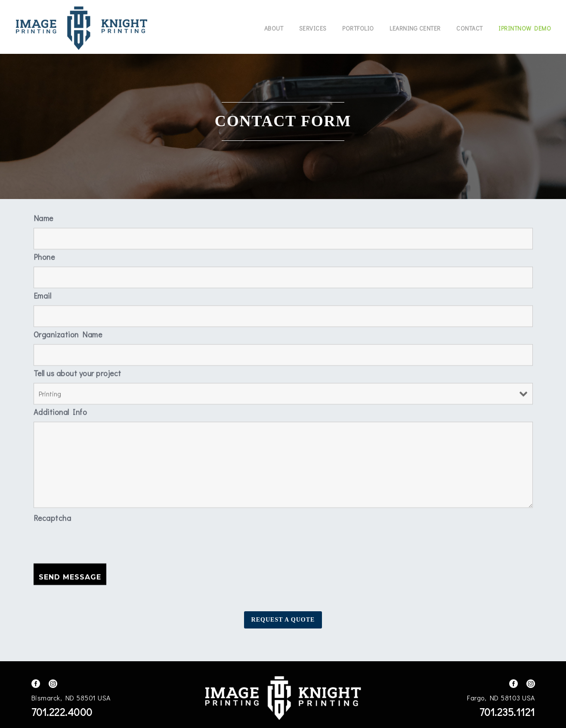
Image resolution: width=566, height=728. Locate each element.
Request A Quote (283, 620)
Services (313, 28)
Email (43, 293)
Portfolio (358, 28)
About (274, 28)
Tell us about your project (77, 371)
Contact (470, 28)
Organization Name (68, 332)
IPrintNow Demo (525, 28)
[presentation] (99, 542)
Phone (44, 255)
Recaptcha (53, 516)
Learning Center (415, 28)
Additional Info (60, 410)
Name (43, 216)
